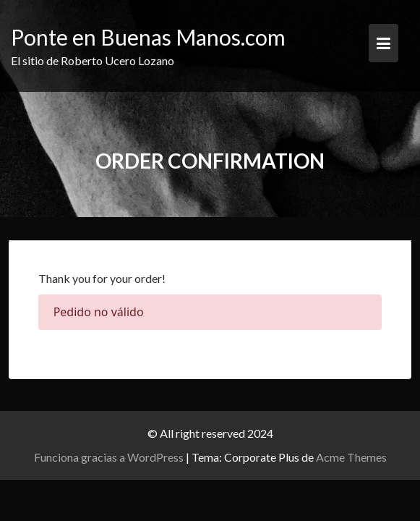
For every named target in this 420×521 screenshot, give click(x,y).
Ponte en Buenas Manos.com (148, 37)
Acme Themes (351, 457)
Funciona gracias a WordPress (109, 457)
